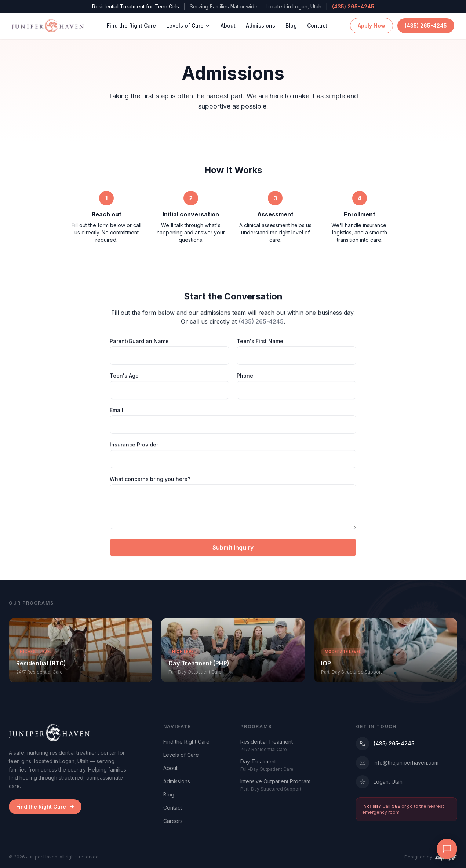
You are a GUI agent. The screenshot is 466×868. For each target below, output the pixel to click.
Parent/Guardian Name (139, 342)
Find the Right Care (131, 23)
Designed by (431, 857)
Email (116, 411)
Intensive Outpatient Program (275, 781)
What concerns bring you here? (150, 480)
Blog (291, 23)
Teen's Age (124, 377)
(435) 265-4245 (353, 6)
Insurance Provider (134, 446)
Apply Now (372, 23)
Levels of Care (188, 23)
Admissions (261, 23)
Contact (317, 23)
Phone (245, 377)
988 (396, 806)
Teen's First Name (260, 342)
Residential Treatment (267, 742)
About (228, 23)
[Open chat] (447, 849)
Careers (173, 821)
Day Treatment (258, 761)
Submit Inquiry (233, 549)
